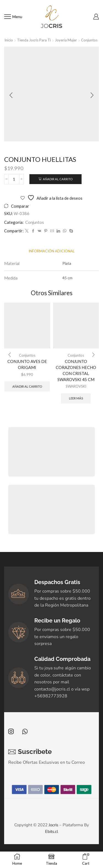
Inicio (9, 40)
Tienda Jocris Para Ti (34, 40)
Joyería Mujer (66, 40)
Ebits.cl (51, 832)
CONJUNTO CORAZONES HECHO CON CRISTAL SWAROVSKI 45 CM (76, 370)
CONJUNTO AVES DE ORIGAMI (27, 364)
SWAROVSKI (76, 386)
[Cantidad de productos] (14, 179)
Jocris (53, 825)
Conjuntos (89, 40)
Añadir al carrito (58, 179)
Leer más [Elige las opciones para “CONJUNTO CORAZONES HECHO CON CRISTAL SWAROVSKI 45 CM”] (76, 398)
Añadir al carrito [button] (27, 386)
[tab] (51, 251)
